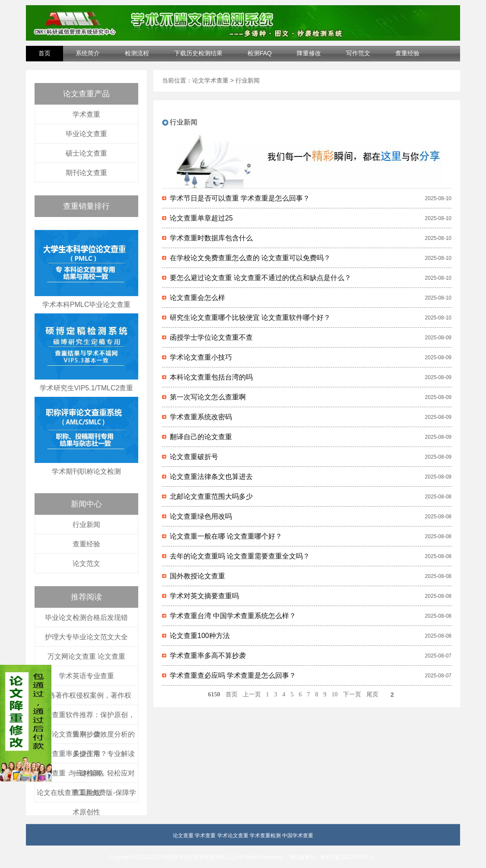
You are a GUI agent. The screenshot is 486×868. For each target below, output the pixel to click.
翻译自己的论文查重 (201, 437)
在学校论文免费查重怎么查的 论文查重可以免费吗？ (250, 258)
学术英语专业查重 (86, 676)
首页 (44, 53)
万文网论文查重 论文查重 (86, 656)
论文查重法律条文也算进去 (211, 477)
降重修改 (309, 53)
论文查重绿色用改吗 (201, 516)
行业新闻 (86, 525)
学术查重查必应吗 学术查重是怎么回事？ (233, 675)
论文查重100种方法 (200, 636)
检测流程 (137, 53)
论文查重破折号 (194, 457)
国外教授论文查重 (197, 576)
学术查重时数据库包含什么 (211, 238)
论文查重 (183, 836)
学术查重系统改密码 (201, 417)
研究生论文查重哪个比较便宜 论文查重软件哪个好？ (250, 318)
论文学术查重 (210, 80)
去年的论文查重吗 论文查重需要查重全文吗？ (240, 556)
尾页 (372, 694)
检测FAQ (260, 53)
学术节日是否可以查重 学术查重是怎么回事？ (240, 198)
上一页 (252, 694)
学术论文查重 (233, 836)
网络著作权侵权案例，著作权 (86, 695)
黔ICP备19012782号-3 (346, 857)
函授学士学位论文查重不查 (211, 337)
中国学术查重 (298, 836)
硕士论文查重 (86, 153)
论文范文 (86, 563)
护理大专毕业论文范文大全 (86, 637)
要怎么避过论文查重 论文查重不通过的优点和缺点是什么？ (260, 278)
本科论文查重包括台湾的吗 (211, 377)
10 (335, 694)
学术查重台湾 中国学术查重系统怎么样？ (233, 616)
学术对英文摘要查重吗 (204, 596)
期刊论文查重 (86, 173)
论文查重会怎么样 (197, 298)
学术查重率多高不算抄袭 (208, 656)
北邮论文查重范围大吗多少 (211, 496)
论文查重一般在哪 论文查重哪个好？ (226, 536)
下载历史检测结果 (198, 53)
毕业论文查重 (86, 134)
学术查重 (86, 114)
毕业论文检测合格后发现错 (86, 617)
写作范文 (358, 53)
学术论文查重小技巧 (201, 357)
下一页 (352, 694)
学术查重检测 (265, 836)
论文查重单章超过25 (201, 218)
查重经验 (407, 53)
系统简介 (88, 53)
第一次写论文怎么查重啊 (208, 397)
